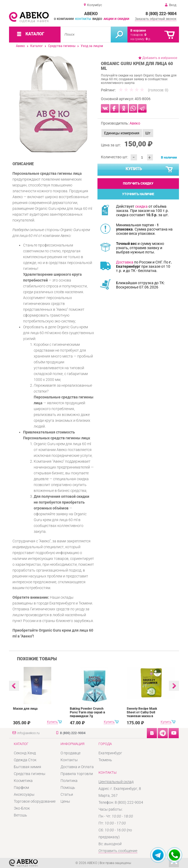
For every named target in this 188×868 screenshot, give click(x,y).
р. (148, 39)
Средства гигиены (62, 46)
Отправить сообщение (118, 851)
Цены (65, 801)
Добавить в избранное (160, 58)
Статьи (67, 794)
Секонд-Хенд (25, 753)
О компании (64, 19)
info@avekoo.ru (28, 733)
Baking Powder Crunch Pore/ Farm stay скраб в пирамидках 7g (87, 712)
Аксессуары (24, 794)
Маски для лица (25, 709)
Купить (149, 170)
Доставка (125, 262)
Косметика (23, 781)
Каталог (37, 46)
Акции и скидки (116, 19)
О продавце (70, 753)
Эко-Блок (22, 808)
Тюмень (105, 760)
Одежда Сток (25, 760)
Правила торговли (77, 774)
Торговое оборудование (35, 801)
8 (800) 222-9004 (161, 14)
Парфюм (21, 788)
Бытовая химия (27, 767)
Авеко (20, 46)
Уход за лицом (92, 46)
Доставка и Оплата (77, 767)
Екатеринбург (110, 753)
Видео (97, 19)
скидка (141, 206)
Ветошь (20, 815)
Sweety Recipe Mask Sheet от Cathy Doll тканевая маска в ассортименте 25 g (142, 714)
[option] (53, 104)
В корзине (138, 31)
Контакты (83, 19)
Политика (69, 781)
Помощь (68, 788)
